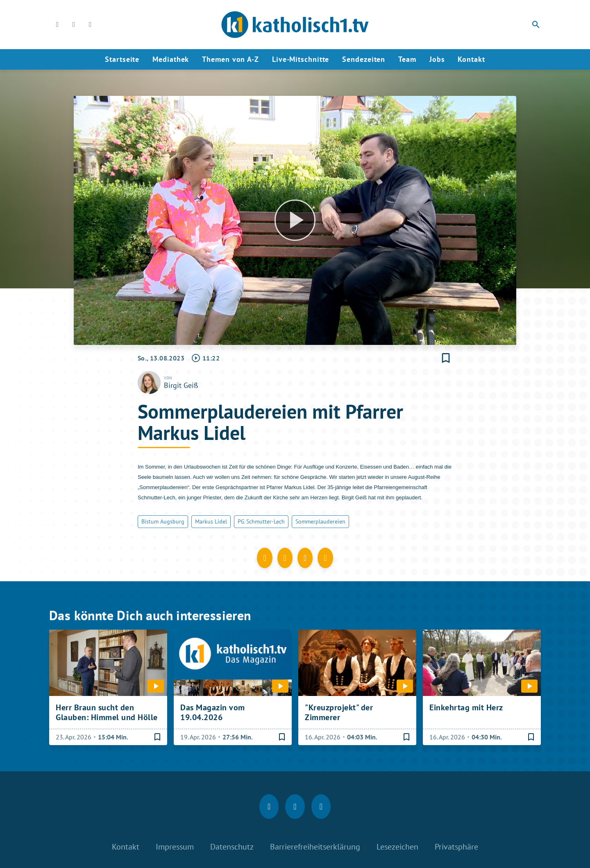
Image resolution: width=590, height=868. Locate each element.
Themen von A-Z (230, 59)
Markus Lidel (211, 521)
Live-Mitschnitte (301, 59)
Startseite (122, 59)
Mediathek (171, 59)
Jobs (437, 59)
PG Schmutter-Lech (261, 521)
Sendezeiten (364, 59)
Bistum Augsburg (163, 521)
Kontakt (471, 59)
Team (407, 59)
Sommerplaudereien (320, 521)
